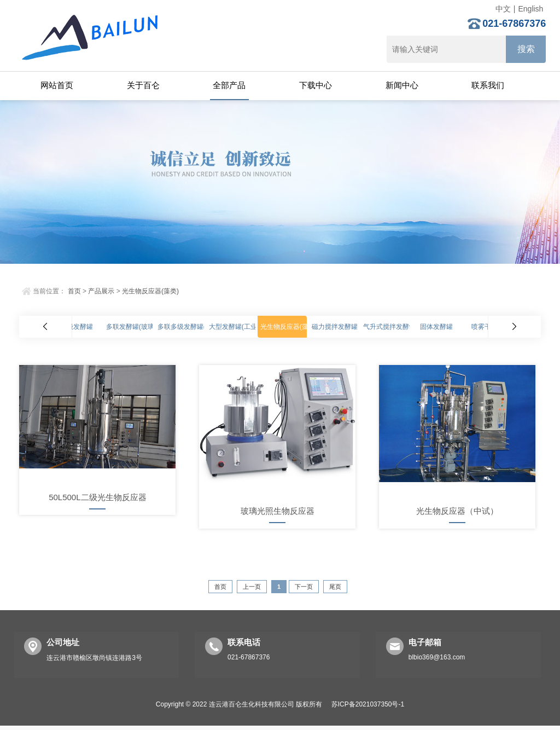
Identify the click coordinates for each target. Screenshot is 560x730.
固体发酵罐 (436, 327)
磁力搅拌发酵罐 (335, 327)
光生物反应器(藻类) (150, 291)
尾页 (335, 587)
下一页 (304, 587)
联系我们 (488, 85)
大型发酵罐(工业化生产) (244, 327)
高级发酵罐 (77, 327)
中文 (503, 9)
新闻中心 (402, 85)
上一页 (252, 587)
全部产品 (229, 85)
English (530, 9)
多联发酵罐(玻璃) (131, 327)
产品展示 (101, 291)
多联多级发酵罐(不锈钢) (192, 327)
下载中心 (316, 85)
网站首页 (57, 85)
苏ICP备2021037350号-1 (368, 704)
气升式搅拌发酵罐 (389, 327)
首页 (74, 291)
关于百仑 (143, 85)
